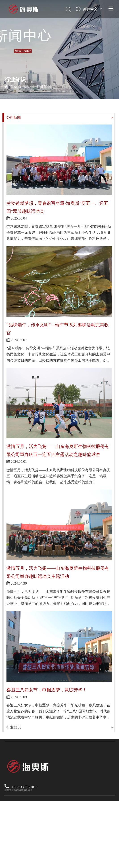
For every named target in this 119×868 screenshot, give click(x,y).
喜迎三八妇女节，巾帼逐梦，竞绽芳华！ (47, 690)
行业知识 (14, 727)
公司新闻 (14, 117)
